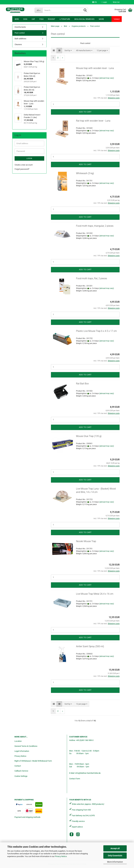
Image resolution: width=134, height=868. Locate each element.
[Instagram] (78, 834)
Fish (41, 19)
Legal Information (22, 751)
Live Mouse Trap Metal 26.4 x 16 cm (95, 594)
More (101, 19)
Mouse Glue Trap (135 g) (89, 436)
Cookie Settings (21, 776)
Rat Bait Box (82, 384)
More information (115, 862)
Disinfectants (20, 27)
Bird (17, 19)
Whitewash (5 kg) (85, 173)
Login (29, 158)
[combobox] (68, 51)
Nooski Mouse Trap (86, 541)
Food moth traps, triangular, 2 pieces (95, 226)
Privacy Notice (61, 856)
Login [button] (104, 2)
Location (18, 741)
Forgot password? (22, 169)
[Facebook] (72, 834)
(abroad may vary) (107, 78)
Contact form (75, 779)
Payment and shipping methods (27, 817)
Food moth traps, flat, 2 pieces (92, 278)
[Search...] (39, 10)
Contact (18, 766)
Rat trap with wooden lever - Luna (93, 121)
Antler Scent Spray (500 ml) (90, 646)
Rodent (52, 19)
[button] (95, 2)
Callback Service (21, 771)
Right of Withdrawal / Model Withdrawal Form (33, 761)
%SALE (117, 19)
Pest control (20, 33)
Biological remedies (84, 19)
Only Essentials (115, 856)
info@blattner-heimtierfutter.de (88, 773)
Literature (65, 19)
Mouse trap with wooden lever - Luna (95, 68)
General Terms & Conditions (26, 746)
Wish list (115, 2)
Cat (33, 19)
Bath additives (20, 39)
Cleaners (18, 44)
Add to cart (85, 112)
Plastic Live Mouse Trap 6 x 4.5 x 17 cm (96, 331)
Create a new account (24, 165)
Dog (25, 19)
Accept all (115, 848)
